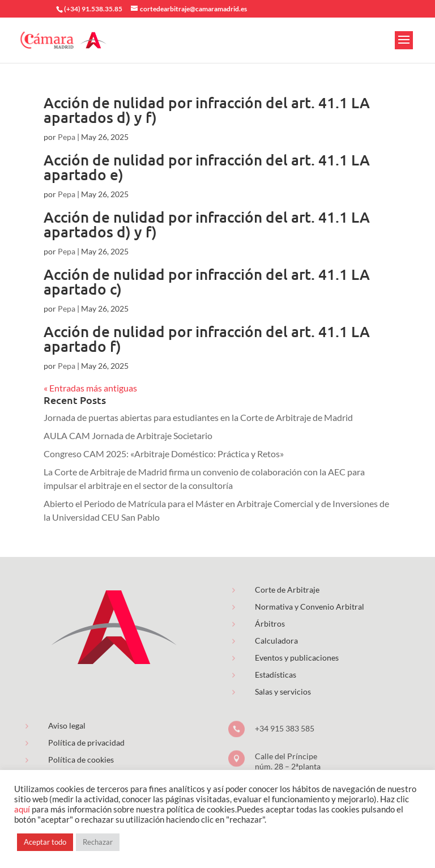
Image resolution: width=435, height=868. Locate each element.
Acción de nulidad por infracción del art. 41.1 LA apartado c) (207, 281)
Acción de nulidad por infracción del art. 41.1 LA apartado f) (207, 339)
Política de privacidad (86, 743)
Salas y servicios (283, 692)
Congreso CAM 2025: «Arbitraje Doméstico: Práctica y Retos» (164, 454)
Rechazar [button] (98, 842)
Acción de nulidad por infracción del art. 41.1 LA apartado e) (207, 167)
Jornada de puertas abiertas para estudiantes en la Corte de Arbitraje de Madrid (198, 417)
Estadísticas (276, 675)
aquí (22, 809)
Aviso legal (67, 726)
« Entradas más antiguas (90, 388)
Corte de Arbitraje (287, 590)
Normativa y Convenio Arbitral (310, 607)
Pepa (67, 137)
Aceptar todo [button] (45, 842)
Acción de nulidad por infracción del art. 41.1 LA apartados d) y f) (207, 110)
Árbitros (270, 624)
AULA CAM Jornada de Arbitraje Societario (128, 435)
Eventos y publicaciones (297, 658)
